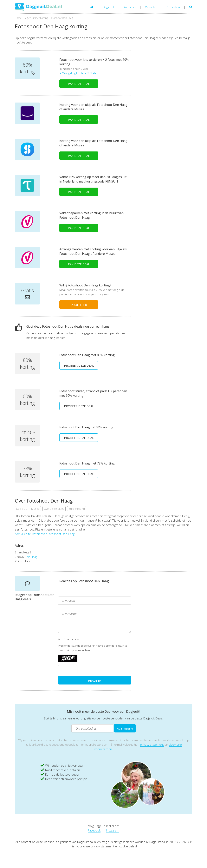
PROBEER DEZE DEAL (79, 365)
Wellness (130, 7)
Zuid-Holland (77, 509)
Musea (35, 509)
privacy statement (152, 744)
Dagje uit (108, 7)
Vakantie (151, 7)
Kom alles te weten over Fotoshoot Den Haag (45, 534)
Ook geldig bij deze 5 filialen (79, 73)
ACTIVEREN (125, 728)
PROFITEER (79, 305)
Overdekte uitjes (54, 509)
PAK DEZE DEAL (79, 84)
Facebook (94, 830)
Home (18, 18)
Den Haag (31, 557)
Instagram (113, 830)
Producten (173, 7)
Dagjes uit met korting (36, 18)
